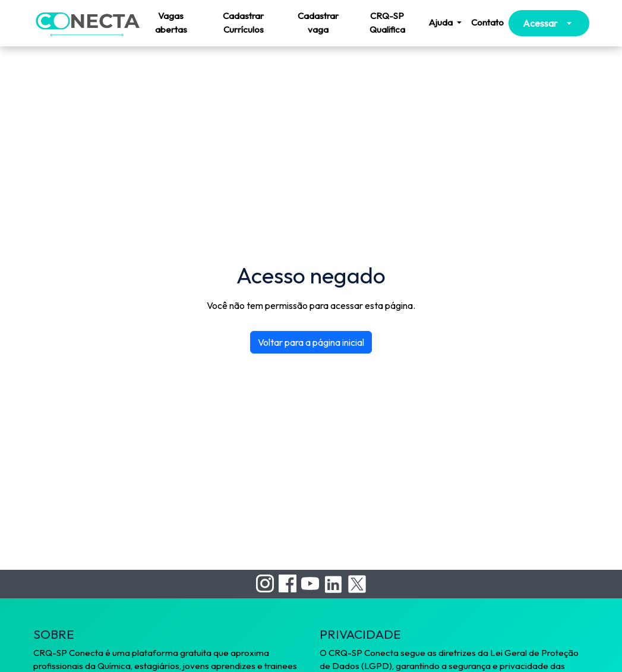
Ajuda (441, 22)
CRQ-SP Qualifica (387, 23)
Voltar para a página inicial (311, 342)
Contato (487, 22)
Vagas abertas (171, 23)
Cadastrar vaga (318, 23)
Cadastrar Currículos (243, 23)
